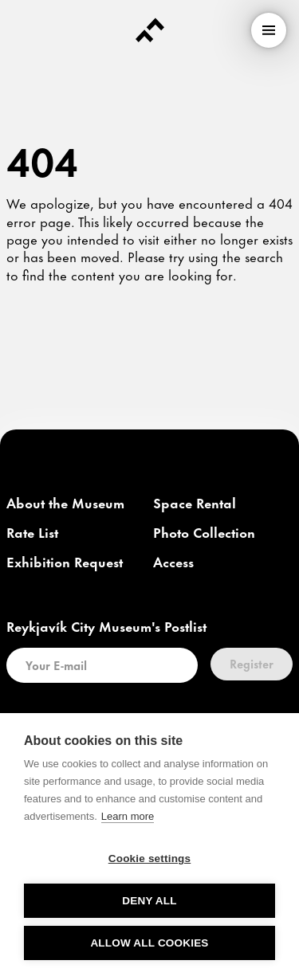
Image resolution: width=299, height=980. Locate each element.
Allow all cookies (149, 943)
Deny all (149, 901)
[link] (65, 504)
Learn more (128, 816)
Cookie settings (150, 858)
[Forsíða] (150, 30)
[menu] (269, 30)
